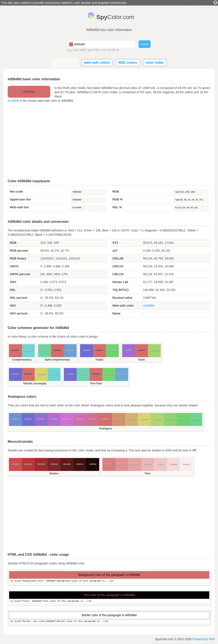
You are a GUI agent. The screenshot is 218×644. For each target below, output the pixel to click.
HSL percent (19, 298)
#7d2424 (54, 464)
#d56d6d (88, 192)
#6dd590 (196, 419)
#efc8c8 (161, 464)
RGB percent (19, 251)
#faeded (186, 464)
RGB (116, 192)
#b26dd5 (54, 419)
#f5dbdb (173, 464)
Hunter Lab (120, 282)
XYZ (115, 243)
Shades (54, 473)
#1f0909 (93, 464)
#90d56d (170, 419)
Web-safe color (123, 306)
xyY (115, 251)
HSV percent (19, 313)
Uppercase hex (20, 199)
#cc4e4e (15, 464)
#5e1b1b (67, 464)
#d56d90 (93, 419)
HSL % (117, 207)
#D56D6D (88, 200)
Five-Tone (96, 383)
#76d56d (109, 374)
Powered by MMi (204, 639)
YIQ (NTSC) (120, 290)
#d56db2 (80, 419)
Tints (148, 473)
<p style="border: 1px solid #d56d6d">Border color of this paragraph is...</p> (109, 622)
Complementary (22, 360)
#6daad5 (122, 374)
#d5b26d (131, 419)
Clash (141, 360)
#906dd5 (41, 419)
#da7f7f (109, 464)
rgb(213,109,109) (191, 192)
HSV (13, 306)
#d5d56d (41, 374)
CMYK (14, 266)
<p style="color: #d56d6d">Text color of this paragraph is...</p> (109, 601)
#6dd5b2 (83, 374)
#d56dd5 (67, 419)
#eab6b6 (148, 464)
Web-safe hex (19, 207)
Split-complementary (57, 360)
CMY (13, 282)
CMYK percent (20, 274)
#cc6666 (13, 101)
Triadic (100, 360)
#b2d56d (157, 419)
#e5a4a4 (135, 464)
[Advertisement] (109, 141)
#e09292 (122, 464)
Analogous (106, 428)
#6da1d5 (70, 350)
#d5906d (118, 419)
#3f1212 (80, 464)
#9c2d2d (41, 464)
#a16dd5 (128, 350)
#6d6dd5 (87, 350)
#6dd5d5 (28, 350)
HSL (13, 290)
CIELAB (118, 258)
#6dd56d (112, 350)
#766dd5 (70, 374)
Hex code (16, 192)
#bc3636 (28, 464)
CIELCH (118, 274)
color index (155, 63)
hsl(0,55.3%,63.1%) (191, 208)
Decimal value (122, 298)
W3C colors (128, 63)
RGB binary (18, 258)
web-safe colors (97, 63)
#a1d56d (154, 350)
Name (116, 313)
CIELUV (118, 266)
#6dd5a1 (45, 350)
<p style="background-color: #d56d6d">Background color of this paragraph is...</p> (109, 581)
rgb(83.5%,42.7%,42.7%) (191, 200)
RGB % (117, 199)
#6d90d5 (15, 419)
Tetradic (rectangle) (35, 383)
